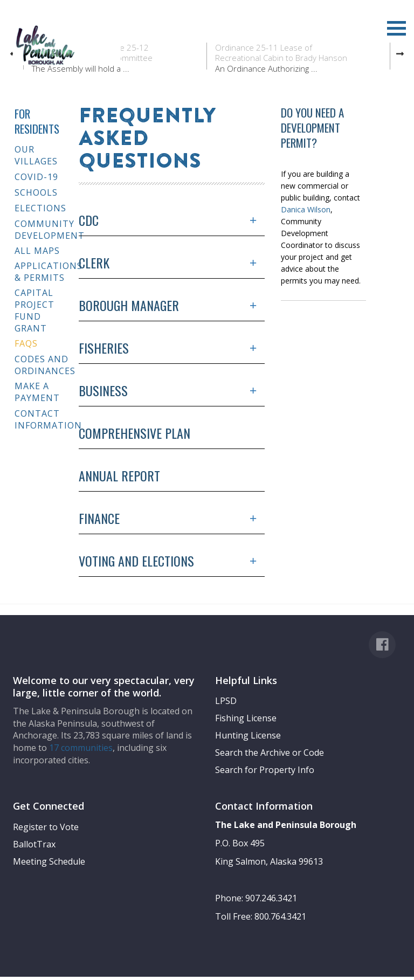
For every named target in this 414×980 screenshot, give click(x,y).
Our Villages (36, 155)
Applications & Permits (43, 272)
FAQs (26, 343)
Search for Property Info (265, 770)
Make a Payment (37, 392)
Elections (40, 208)
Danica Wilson (306, 209)
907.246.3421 (271, 898)
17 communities (81, 748)
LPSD (226, 701)
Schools (36, 192)
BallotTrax (34, 844)
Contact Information (43, 419)
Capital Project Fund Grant (34, 310)
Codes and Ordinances (43, 365)
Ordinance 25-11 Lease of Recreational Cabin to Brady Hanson (281, 53)
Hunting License (248, 735)
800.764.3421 (280, 916)
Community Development (43, 230)
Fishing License (246, 718)
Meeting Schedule (49, 861)
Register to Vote (46, 827)
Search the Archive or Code (270, 753)
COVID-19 (36, 177)
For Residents (37, 121)
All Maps (37, 251)
